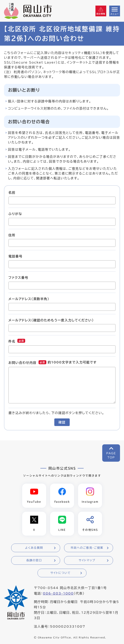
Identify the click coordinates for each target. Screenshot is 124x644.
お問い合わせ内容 (22, 363)
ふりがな (15, 214)
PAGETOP (111, 455)
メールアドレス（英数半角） (29, 299)
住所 (12, 235)
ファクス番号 (18, 278)
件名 (12, 341)
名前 (12, 192)
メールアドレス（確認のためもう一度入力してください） (51, 320)
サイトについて (60, 573)
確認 (62, 422)
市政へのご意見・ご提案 (87, 548)
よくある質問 (34, 548)
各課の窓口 (34, 561)
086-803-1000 (58, 593)
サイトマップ (87, 561)
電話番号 (15, 256)
